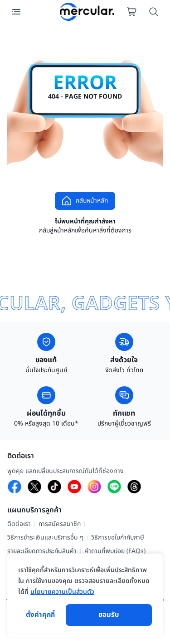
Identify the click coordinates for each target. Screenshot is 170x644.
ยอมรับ (109, 615)
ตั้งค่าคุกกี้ (40, 615)
